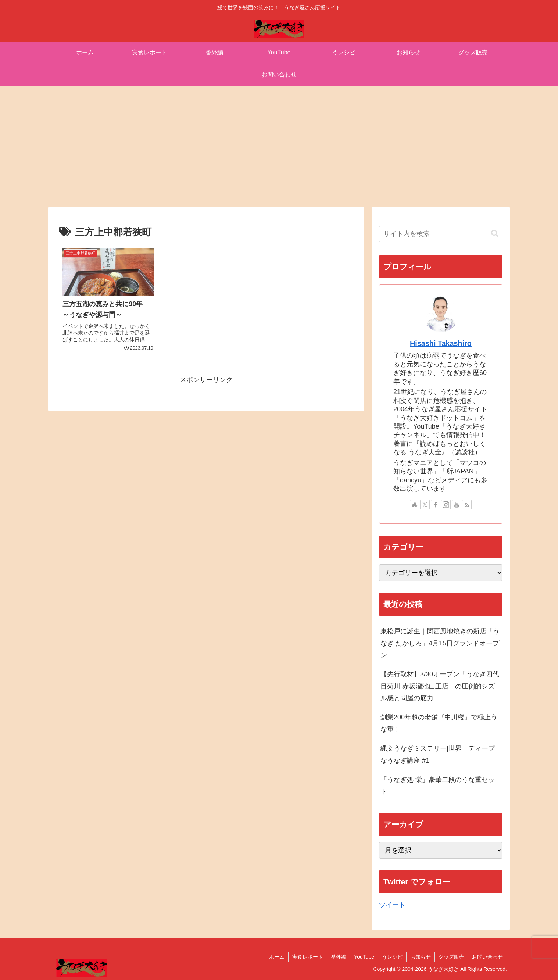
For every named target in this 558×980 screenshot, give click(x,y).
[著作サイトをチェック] (415, 505)
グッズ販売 (451, 957)
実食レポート (308, 957)
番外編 (339, 957)
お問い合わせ (487, 957)
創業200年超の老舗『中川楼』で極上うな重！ (439, 723)
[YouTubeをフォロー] (457, 505)
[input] (441, 234)
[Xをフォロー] (425, 505)
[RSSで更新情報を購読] (467, 505)
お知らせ (421, 957)
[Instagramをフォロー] (446, 505)
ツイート (392, 905)
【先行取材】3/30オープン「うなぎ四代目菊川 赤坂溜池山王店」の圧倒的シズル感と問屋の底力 (440, 686)
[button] (495, 234)
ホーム (277, 957)
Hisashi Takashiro (441, 343)
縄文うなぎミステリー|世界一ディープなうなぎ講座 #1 (438, 754)
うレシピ (392, 957)
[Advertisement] (279, 146)
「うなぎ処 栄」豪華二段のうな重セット (438, 786)
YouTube (364, 957)
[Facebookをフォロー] (436, 505)
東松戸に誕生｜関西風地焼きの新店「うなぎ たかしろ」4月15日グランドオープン (440, 643)
